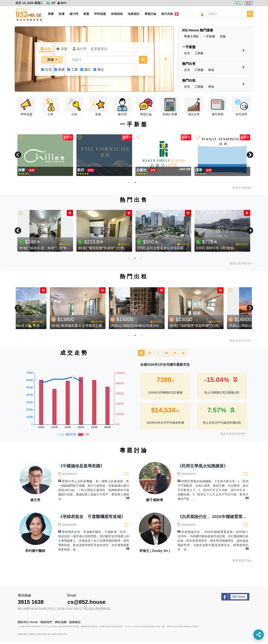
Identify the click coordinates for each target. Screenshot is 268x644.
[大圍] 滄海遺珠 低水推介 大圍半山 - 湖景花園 (230, 250)
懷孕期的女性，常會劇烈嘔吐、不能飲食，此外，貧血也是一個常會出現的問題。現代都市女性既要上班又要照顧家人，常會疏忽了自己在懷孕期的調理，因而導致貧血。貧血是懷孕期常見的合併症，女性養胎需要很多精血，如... (94, 543)
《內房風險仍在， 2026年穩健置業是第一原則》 (223, 519)
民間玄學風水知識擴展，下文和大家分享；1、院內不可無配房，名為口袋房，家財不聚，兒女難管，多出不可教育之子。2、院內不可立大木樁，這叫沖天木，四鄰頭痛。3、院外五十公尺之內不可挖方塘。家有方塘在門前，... (213, 492)
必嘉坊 (83, 172)
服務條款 (75, 624)
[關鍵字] (104, 62)
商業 (61, 71)
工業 (75, 71)
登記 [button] (249, 3)
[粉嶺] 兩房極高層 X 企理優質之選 (103, 328)
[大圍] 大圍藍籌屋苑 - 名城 (39, 250)
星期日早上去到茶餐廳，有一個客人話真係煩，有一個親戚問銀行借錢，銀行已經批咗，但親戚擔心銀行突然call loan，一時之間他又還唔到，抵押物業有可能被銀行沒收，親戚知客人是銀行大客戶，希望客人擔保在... (94, 492)
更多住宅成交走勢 (233, 436)
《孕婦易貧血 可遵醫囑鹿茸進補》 (92, 519)
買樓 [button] (51, 62)
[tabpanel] (45, 157)
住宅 (48, 71)
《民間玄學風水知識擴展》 (203, 468)
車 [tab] (175, 355)
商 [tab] (150, 355)
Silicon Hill (204, 172)
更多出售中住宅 (240, 265)
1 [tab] (129, 184)
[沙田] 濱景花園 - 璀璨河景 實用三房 (105, 250)
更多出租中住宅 (240, 343)
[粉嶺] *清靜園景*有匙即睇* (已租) (221, 328)
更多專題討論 (242, 562)
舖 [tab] (166, 355)
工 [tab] (158, 355)
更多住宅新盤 (242, 190)
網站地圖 (61, 624)
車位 (101, 71)
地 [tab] (183, 355)
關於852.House (28, 624)
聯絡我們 (46, 624)
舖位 (88, 71)
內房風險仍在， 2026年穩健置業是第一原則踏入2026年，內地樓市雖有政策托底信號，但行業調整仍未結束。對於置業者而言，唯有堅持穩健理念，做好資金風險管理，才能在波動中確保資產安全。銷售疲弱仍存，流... (213, 543)
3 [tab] (141, 184)
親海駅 (24, 172)
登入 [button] (238, 3)
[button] (51, 14)
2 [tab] (135, 184)
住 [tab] (141, 355)
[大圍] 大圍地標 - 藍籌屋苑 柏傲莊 (162, 250)
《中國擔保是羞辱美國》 (81, 468)
